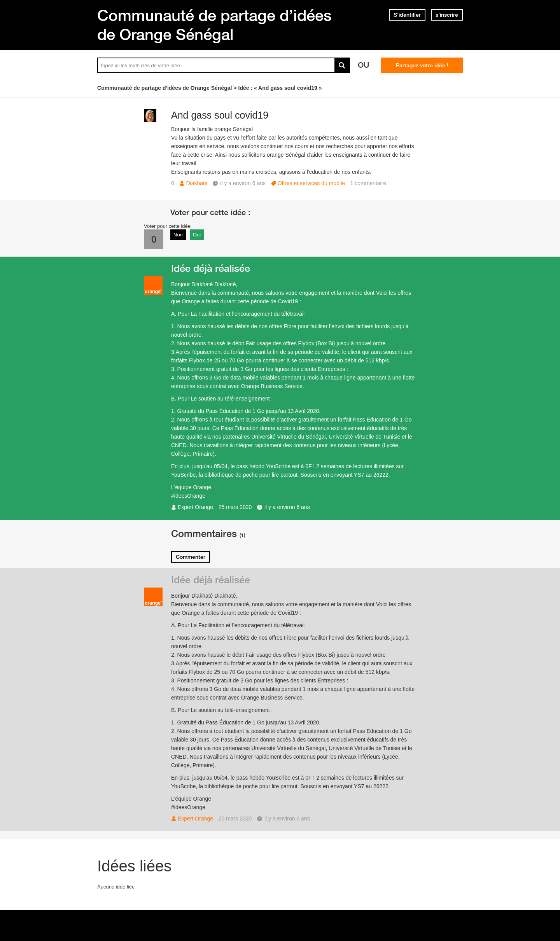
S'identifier (407, 15)
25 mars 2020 (235, 507)
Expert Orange (195, 507)
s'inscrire (447, 15)
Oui (197, 235)
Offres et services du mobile (311, 183)
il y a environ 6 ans (287, 507)
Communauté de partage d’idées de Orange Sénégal (214, 25)
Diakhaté (197, 183)
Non (178, 235)
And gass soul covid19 (220, 115)
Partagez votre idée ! (422, 65)
